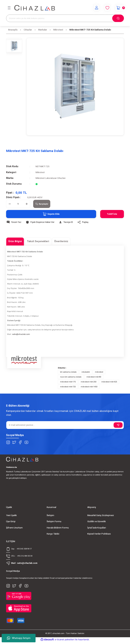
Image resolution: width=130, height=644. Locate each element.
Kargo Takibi (53, 534)
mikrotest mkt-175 (68, 382)
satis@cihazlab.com (21, 334)
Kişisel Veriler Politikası (99, 534)
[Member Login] (94, 8)
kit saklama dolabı (68, 372)
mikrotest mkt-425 (109, 382)
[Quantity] (18, 204)
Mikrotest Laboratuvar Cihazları (52, 178)
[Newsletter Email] (65, 425)
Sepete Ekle (48, 214)
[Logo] (35, 8)
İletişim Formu (54, 521)
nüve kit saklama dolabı (71, 377)
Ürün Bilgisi (15, 241)
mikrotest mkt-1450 (89, 387)
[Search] (65, 18)
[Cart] (119, 8)
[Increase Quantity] (27, 204)
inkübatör (86, 372)
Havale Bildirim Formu (58, 528)
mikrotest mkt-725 (68, 387)
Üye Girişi (11, 521)
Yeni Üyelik (11, 515)
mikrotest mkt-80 (94, 377)
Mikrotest (40, 172)
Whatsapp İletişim (19, 638)
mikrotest (99, 372)
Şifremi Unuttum (14, 528)
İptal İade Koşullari (97, 528)
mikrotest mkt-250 (89, 382)
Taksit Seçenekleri (38, 241)
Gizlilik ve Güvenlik (97, 521)
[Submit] (118, 425)
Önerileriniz (61, 241)
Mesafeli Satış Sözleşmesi (101, 515)
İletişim (50, 515)
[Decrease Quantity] (10, 204)
